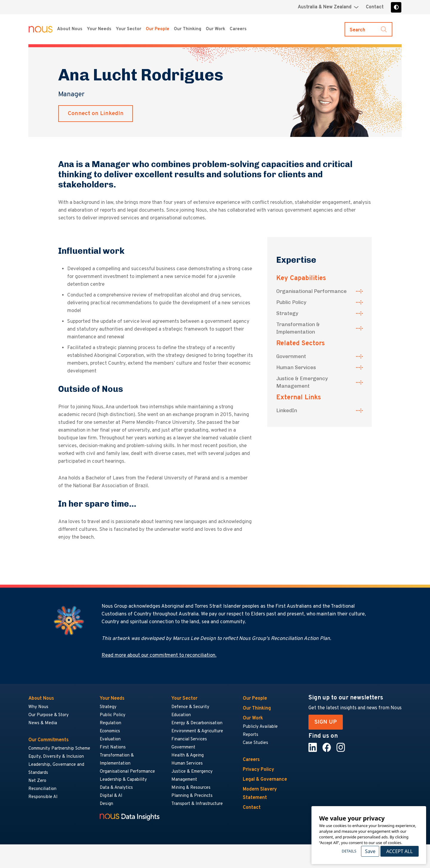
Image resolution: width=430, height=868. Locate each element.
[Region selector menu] (328, 7)
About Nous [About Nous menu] (70, 29)
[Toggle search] (368, 29)
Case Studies (255, 743)
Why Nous (38, 707)
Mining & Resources (191, 788)
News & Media (43, 723)
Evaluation (110, 739)
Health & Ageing (188, 755)
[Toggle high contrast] (396, 7)
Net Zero (37, 781)
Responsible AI (43, 797)
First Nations (113, 747)
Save (370, 851)
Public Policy (291, 302)
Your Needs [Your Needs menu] (99, 29)
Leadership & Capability (123, 780)
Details (349, 851)
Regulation (110, 723)
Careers (251, 760)
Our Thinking (188, 29)
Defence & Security (190, 707)
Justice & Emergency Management (302, 382)
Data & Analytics (116, 788)
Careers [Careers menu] (238, 29)
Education (181, 715)
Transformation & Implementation (298, 328)
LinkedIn (287, 410)
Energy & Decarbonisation (197, 723)
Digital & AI (111, 796)
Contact (375, 7)
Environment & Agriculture (197, 731)
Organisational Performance (311, 291)
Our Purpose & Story (49, 715)
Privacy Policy (258, 770)
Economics (110, 731)
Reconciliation (42, 789)
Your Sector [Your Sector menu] (129, 29)
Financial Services (189, 739)
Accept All (399, 851)
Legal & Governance (265, 780)
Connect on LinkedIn (96, 114)
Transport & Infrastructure (197, 804)
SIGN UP (326, 722)
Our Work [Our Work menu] (215, 29)
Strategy (287, 313)
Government (291, 356)
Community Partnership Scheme (59, 749)
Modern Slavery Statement (260, 794)
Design (106, 804)
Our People (158, 29)
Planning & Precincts (192, 796)
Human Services (296, 367)
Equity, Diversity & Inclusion (56, 757)
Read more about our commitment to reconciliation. (159, 655)
